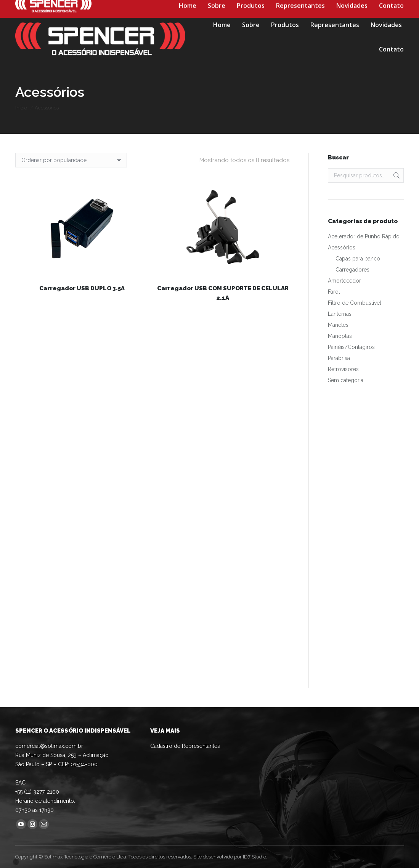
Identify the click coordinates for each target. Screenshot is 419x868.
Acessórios (342, 248)
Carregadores (352, 270)
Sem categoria (346, 380)
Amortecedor (344, 281)
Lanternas (340, 314)
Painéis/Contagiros (351, 347)
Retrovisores (343, 369)
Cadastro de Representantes (185, 746)
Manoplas (340, 336)
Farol (334, 292)
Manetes (338, 325)
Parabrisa (339, 358)
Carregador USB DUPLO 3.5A (82, 288)
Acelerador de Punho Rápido (364, 236)
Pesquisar (396, 175)
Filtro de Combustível (355, 303)
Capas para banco (358, 259)
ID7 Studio (254, 857)
